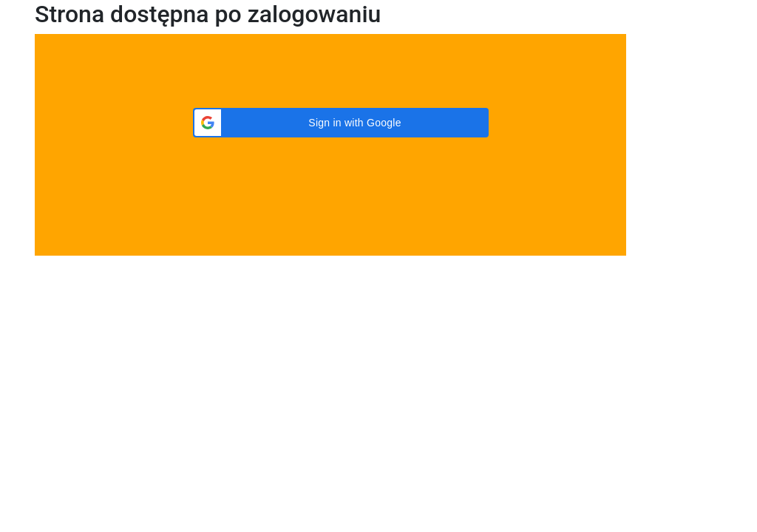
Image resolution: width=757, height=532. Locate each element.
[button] (341, 123)
